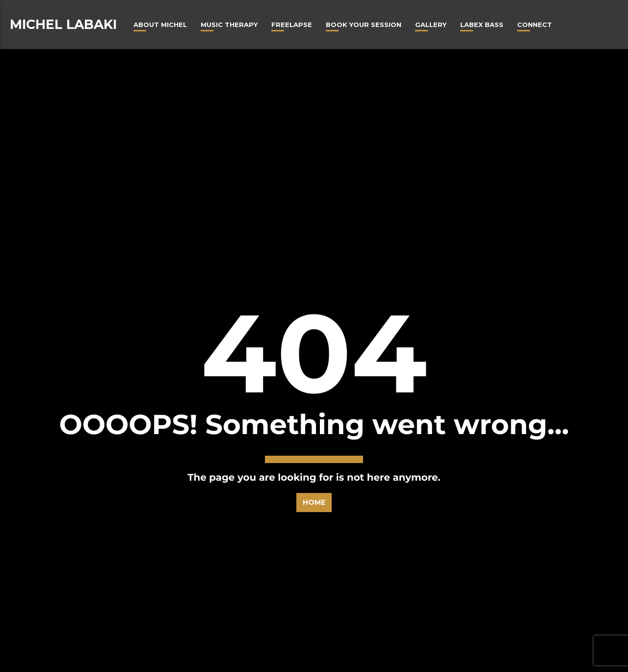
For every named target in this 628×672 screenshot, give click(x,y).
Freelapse (292, 25)
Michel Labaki (63, 24)
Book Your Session (364, 25)
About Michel (160, 25)
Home (314, 455)
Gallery (431, 25)
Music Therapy (229, 25)
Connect (535, 25)
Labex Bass (482, 25)
